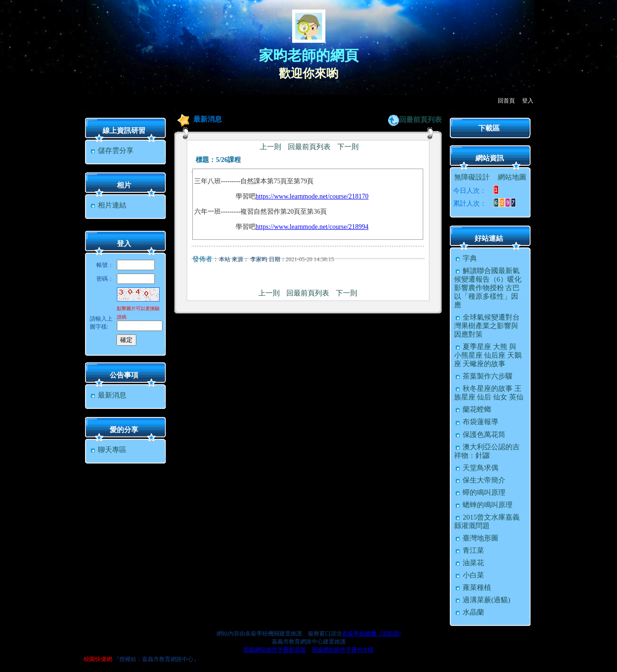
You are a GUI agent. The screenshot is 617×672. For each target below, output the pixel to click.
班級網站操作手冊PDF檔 (342, 650)
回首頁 (506, 101)
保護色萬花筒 (480, 435)
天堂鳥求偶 (476, 468)
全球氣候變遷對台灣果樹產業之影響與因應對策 (487, 326)
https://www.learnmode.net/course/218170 (312, 196)
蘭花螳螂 (473, 409)
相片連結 (108, 205)
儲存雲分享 (112, 151)
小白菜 (469, 575)
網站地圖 (512, 177)
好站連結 (489, 238)
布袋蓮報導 (476, 422)
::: (86, 110)
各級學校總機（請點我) (371, 634)
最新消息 (108, 395)
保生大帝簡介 (480, 480)
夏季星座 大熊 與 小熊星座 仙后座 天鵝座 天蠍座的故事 (488, 355)
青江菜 (469, 550)
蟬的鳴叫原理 (480, 492)
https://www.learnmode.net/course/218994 (312, 227)
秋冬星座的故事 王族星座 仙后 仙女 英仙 (489, 393)
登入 (528, 101)
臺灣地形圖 (476, 538)
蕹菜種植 (473, 587)
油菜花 (469, 563)
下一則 (348, 147)
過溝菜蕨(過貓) (482, 600)
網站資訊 (490, 158)
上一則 (271, 147)
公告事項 (124, 375)
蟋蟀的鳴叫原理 (484, 505)
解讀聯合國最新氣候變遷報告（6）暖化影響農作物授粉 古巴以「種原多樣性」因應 (488, 288)
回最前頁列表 (420, 120)
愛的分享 (124, 430)
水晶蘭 (469, 612)
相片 (124, 185)
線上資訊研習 (124, 131)
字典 (466, 258)
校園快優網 (98, 659)
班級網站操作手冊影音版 (275, 650)
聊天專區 (108, 450)
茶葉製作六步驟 (484, 376)
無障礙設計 (472, 177)
